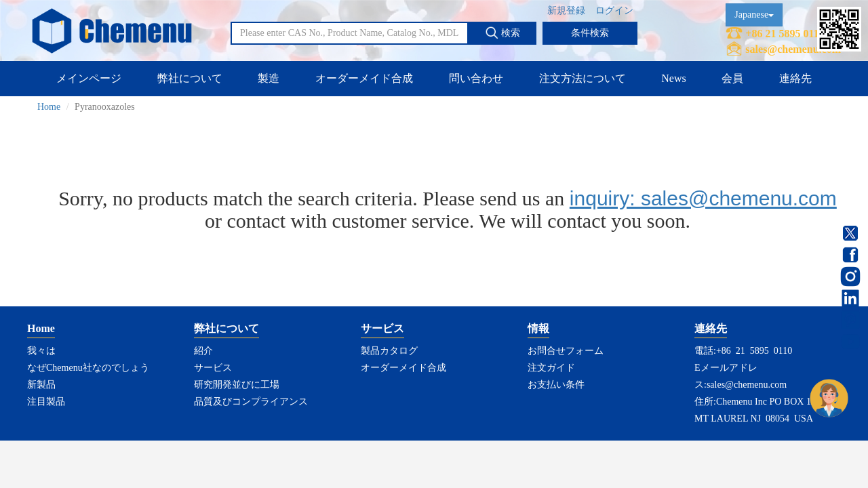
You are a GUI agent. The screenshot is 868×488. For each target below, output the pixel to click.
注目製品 (46, 402)
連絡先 (795, 78)
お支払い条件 (556, 385)
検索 (502, 33)
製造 (269, 78)
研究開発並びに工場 (237, 385)
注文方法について (583, 78)
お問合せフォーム (566, 351)
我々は (41, 351)
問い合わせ (476, 78)
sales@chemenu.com (793, 49)
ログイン (614, 11)
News (673, 78)
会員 (732, 78)
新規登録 (566, 11)
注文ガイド (551, 368)
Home (49, 107)
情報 (538, 328)
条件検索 (590, 33)
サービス (213, 368)
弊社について (190, 78)
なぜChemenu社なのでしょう (88, 368)
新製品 (41, 385)
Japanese (754, 15)
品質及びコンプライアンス (251, 402)
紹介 (203, 351)
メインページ (89, 78)
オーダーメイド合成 (364, 78)
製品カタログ (389, 351)
